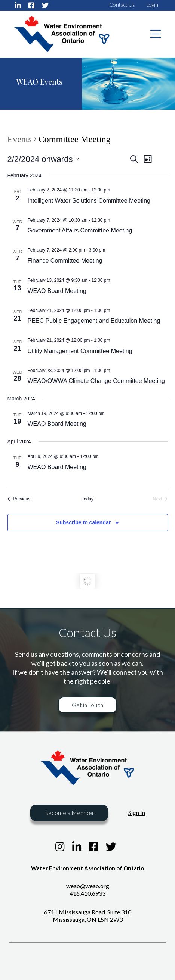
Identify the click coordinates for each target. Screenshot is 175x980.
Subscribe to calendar (83, 522)
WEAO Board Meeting (57, 291)
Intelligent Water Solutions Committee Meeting (89, 201)
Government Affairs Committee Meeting (80, 230)
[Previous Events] (19, 499)
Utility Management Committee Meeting (80, 351)
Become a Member (69, 813)
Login (152, 5)
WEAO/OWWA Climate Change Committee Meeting (96, 381)
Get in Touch (87, 705)
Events (20, 139)
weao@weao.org (88, 886)
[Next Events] (160, 499)
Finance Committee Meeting (65, 261)
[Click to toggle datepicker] (43, 159)
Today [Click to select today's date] (87, 499)
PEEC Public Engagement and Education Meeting (94, 321)
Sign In (137, 813)
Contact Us (122, 5)
